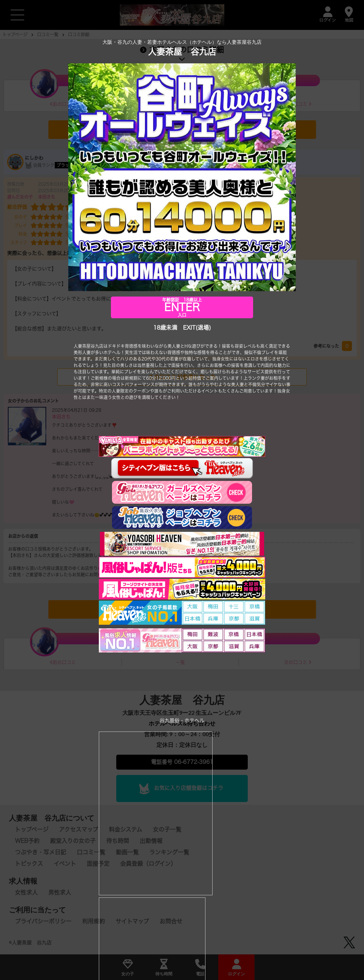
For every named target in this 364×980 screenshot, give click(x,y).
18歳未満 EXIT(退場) (182, 328)
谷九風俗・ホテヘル (182, 721)
